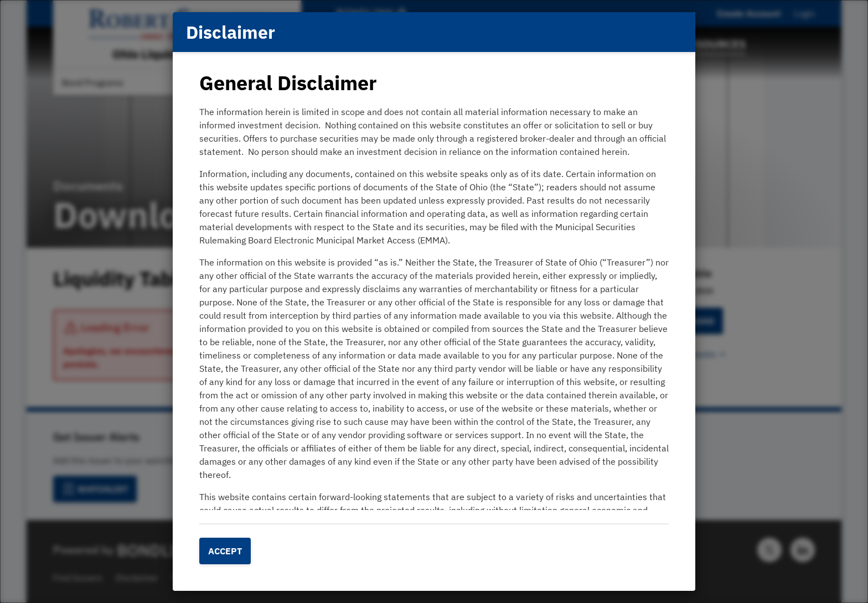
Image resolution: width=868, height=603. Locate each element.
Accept (225, 551)
